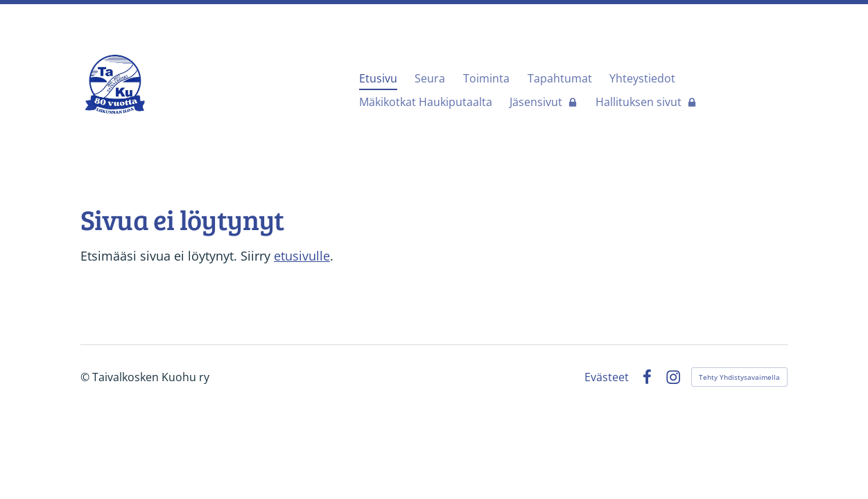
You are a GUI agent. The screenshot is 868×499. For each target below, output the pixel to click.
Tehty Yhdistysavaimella (739, 377)
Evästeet (607, 377)
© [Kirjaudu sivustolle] (86, 377)
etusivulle (302, 256)
